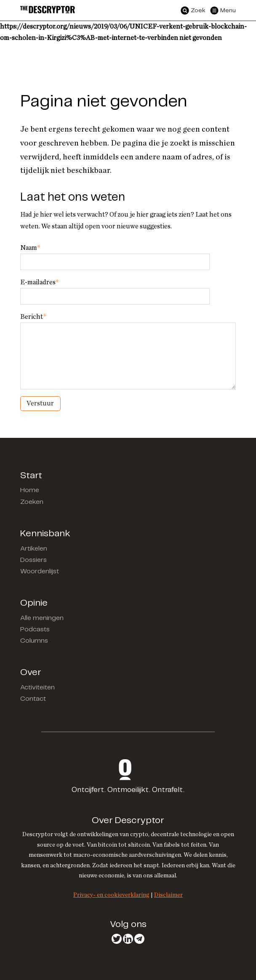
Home (30, 490)
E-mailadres (39, 282)
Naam (30, 248)
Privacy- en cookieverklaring (111, 895)
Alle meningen (42, 618)
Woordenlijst (40, 571)
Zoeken (32, 502)
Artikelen (34, 549)
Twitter (117, 939)
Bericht (33, 317)
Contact (33, 699)
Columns (34, 641)
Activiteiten (37, 687)
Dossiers (33, 560)
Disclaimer (168, 895)
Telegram (139, 939)
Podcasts (35, 629)
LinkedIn (128, 939)
